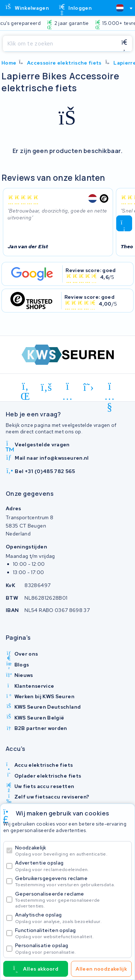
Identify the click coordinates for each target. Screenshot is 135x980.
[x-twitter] (89, 388)
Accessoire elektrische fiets (64, 63)
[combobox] (121, 8)
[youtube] (110, 388)
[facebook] (47, 388)
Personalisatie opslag (72, 948)
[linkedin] (25, 388)
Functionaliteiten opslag (72, 933)
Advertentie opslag (72, 866)
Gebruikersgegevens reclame (72, 881)
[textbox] (120, 8)
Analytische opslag (72, 918)
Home (9, 63)
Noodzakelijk (72, 851)
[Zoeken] (60, 44)
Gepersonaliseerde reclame (72, 900)
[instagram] (67, 388)
